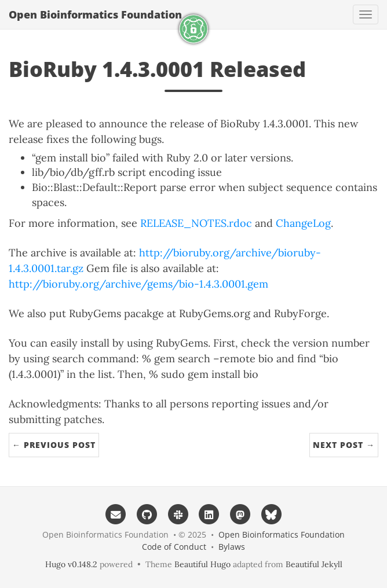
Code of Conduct (174, 547)
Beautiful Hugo (202, 564)
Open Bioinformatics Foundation (95, 14)
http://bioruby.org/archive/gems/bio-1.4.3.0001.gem (138, 284)
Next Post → (344, 445)
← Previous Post (54, 445)
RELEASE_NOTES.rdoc (196, 223)
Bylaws (232, 547)
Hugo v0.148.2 (71, 564)
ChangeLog (303, 223)
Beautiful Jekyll (314, 564)
